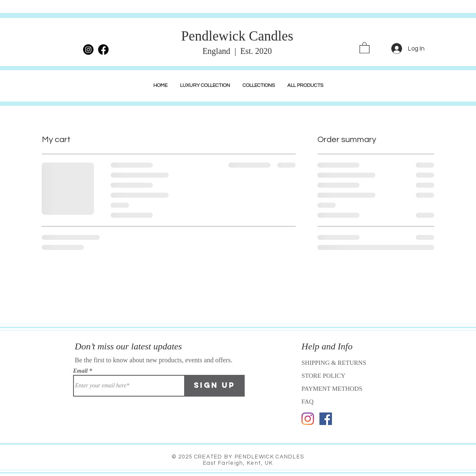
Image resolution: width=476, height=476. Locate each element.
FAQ (308, 402)
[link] (365, 47)
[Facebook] (326, 419)
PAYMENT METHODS (332, 389)
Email (80, 371)
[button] (205, 86)
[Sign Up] (214, 386)
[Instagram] (308, 419)
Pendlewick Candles (237, 36)
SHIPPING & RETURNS (334, 363)
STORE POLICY (324, 376)
